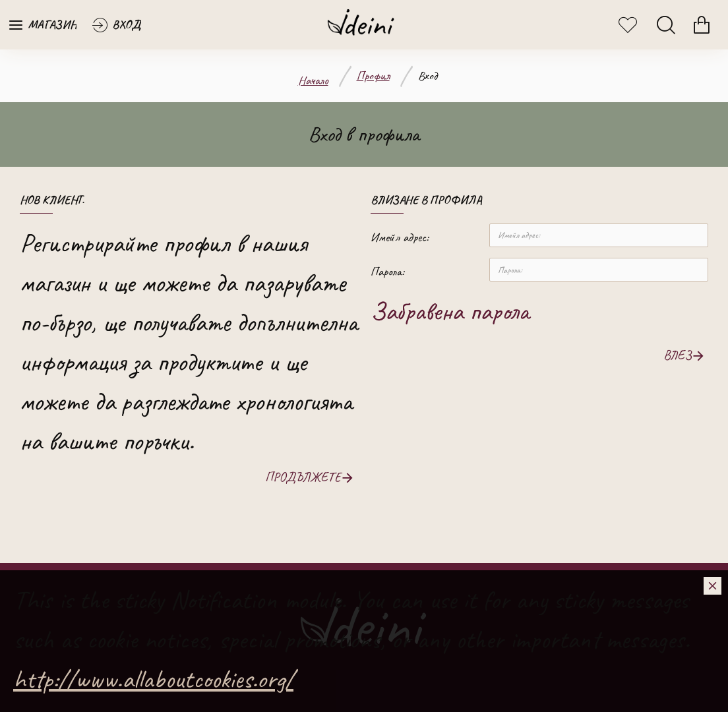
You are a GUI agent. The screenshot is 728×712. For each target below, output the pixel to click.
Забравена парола (450, 311)
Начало (313, 80)
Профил (373, 76)
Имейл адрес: (400, 237)
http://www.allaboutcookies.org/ (153, 679)
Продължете (303, 477)
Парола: (387, 272)
